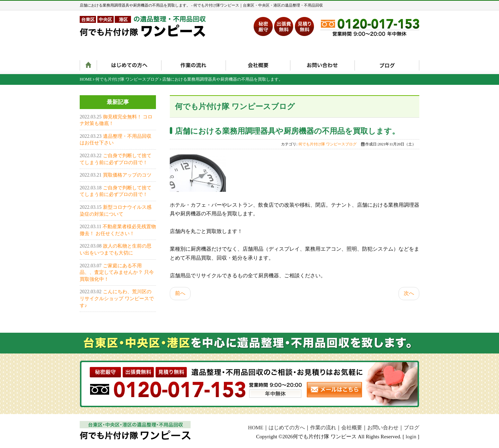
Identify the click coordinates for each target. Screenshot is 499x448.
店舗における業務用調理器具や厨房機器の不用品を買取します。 (287, 131)
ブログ (412, 428)
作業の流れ (323, 428)
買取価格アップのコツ (127, 175)
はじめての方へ (287, 428)
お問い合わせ (383, 428)
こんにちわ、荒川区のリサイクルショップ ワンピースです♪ (117, 298)
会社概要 (352, 428)
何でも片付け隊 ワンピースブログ (127, 79)
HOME (86, 79)
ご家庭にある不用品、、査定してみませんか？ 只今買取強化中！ (117, 272)
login (411, 437)
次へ (409, 293)
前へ (180, 293)
